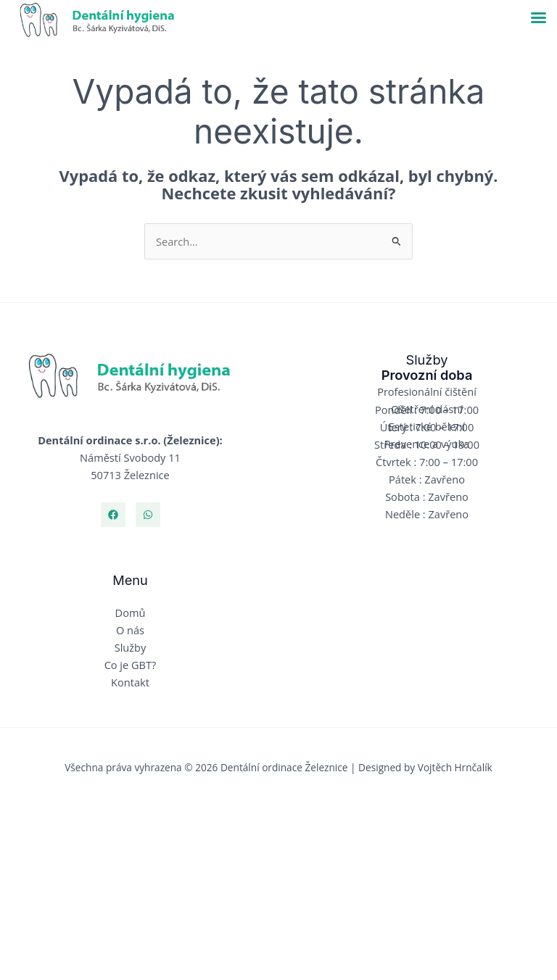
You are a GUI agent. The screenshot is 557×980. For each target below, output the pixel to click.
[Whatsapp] (148, 515)
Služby (131, 647)
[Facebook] (113, 515)
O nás (130, 630)
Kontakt (130, 682)
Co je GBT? (131, 665)
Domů (131, 612)
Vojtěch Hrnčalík (455, 767)
